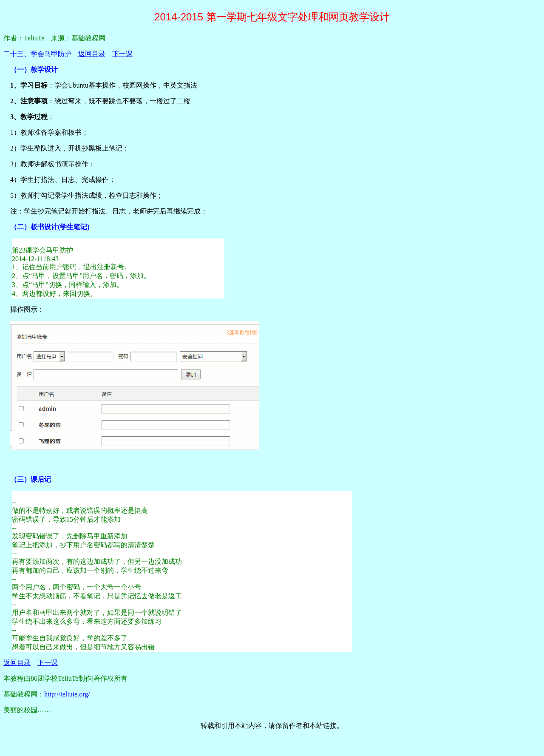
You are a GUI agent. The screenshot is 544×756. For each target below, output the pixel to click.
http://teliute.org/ (67, 694)
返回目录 (92, 54)
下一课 (122, 54)
